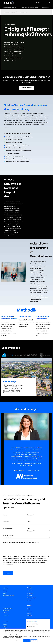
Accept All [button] (26, 641)
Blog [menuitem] (28, 606)
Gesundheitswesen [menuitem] (32, 595)
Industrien (13, 12)
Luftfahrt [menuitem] (30, 597)
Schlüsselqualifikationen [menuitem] (8, 592)
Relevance (6, 12)
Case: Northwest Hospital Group (29, 8)
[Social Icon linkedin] (37, 3)
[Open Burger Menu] (50, 3)
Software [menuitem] (5, 610)
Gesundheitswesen (22, 12)
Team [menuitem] (4, 628)
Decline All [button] (34, 641)
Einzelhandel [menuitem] (30, 590)
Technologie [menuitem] (6, 607)
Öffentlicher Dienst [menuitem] (7, 605)
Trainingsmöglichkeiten (9, 8)
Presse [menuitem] (29, 610)
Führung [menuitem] (5, 588)
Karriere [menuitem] (5, 624)
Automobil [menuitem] (30, 588)
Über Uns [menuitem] (5, 621)
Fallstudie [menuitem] (30, 613)
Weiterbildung (46, 8)
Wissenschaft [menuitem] (6, 612)
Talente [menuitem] (5, 590)
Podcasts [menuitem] (30, 608)
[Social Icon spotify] (35, 3)
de (44, 3)
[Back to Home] (9, 4)
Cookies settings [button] (19, 641)
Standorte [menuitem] (5, 626)
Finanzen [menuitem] (30, 592)
